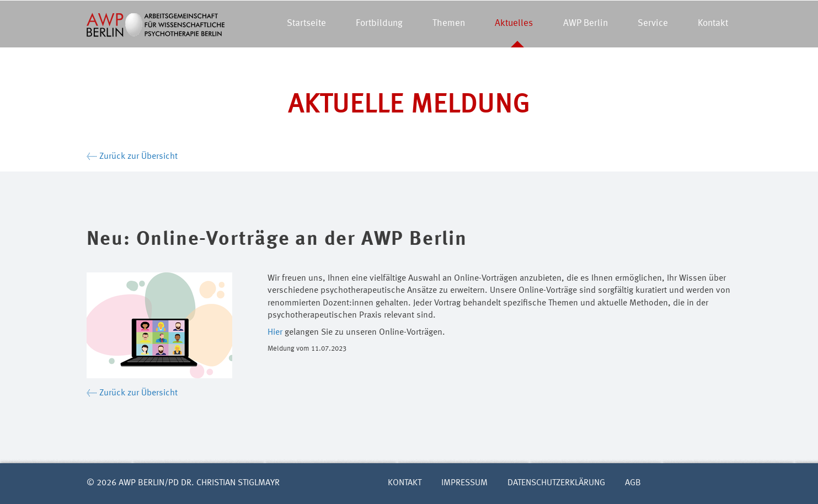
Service (653, 23)
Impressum (464, 483)
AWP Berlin (586, 23)
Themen (449, 23)
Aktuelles (514, 23)
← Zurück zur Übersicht (132, 157)
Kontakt (713, 23)
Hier (275, 333)
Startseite (306, 23)
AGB (633, 483)
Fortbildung (379, 23)
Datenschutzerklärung (556, 483)
